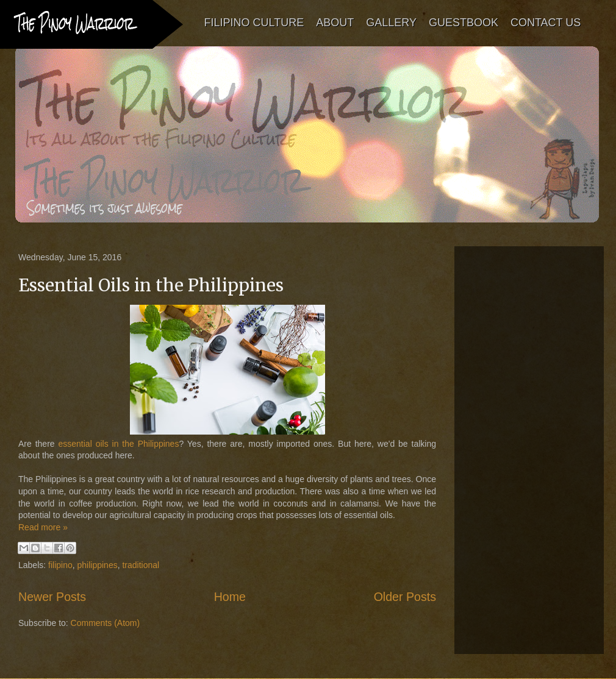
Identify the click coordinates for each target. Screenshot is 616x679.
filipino (60, 565)
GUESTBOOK (464, 23)
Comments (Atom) (106, 623)
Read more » (43, 527)
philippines (98, 565)
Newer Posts (52, 597)
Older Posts (405, 597)
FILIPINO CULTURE (254, 23)
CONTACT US (546, 23)
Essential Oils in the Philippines (151, 285)
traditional (141, 565)
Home (230, 597)
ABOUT (335, 23)
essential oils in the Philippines (118, 444)
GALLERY (392, 23)
